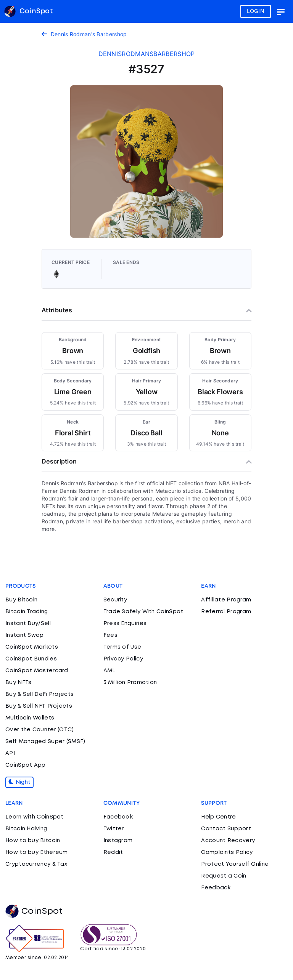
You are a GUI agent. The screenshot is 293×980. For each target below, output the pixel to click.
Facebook (118, 817)
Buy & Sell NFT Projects (39, 706)
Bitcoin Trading (27, 612)
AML (109, 671)
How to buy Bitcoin (33, 841)
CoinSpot (34, 911)
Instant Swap (25, 635)
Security (115, 600)
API (10, 753)
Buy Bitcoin (21, 600)
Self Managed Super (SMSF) (45, 742)
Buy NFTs (18, 683)
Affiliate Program (226, 600)
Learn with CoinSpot (35, 817)
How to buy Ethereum (37, 852)
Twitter (114, 829)
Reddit (113, 852)
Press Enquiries (125, 623)
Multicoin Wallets (30, 718)
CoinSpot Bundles (31, 659)
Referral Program (226, 612)
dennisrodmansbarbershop (147, 54)
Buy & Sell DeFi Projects (39, 694)
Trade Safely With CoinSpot (143, 612)
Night (19, 782)
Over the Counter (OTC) (40, 730)
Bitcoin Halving (26, 829)
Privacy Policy (123, 659)
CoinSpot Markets (32, 647)
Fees (110, 635)
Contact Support (226, 829)
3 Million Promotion (130, 683)
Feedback (216, 888)
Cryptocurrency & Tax (36, 864)
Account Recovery (228, 841)
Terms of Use (122, 647)
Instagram (118, 841)
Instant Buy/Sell (28, 623)
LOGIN (256, 11)
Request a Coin (224, 876)
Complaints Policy (227, 852)
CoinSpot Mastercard (37, 671)
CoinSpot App (26, 765)
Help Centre (218, 817)
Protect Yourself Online (235, 864)
